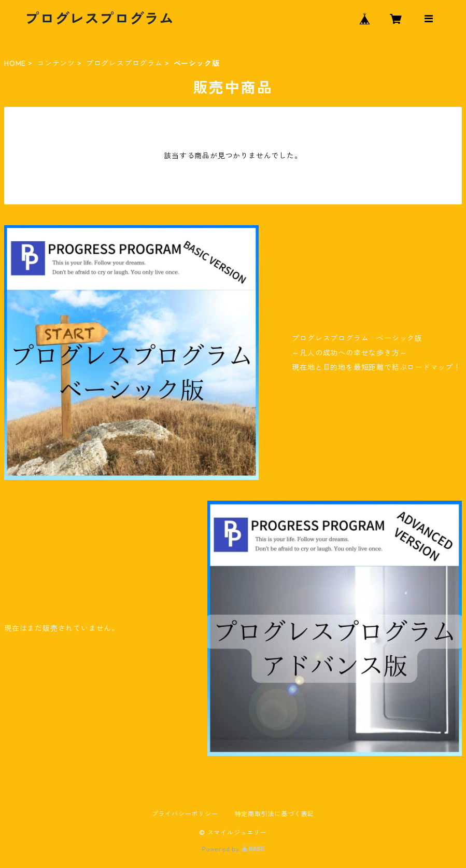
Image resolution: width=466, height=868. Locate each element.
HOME (15, 63)
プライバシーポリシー (185, 814)
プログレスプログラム (124, 63)
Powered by (233, 849)
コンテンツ (56, 63)
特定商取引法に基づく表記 (275, 814)
